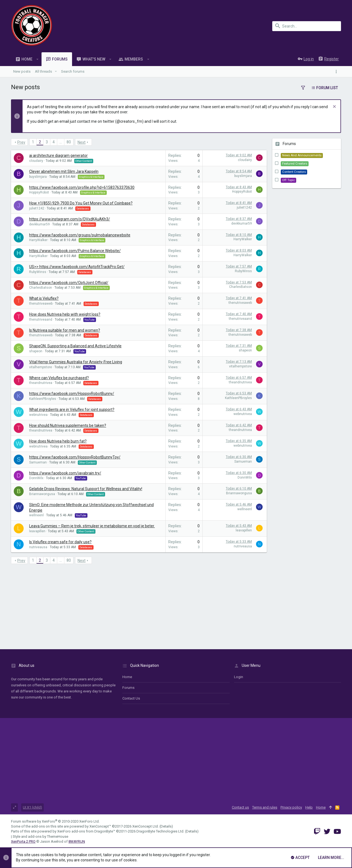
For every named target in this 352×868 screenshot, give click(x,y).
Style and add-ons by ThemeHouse (40, 836)
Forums (128, 688)
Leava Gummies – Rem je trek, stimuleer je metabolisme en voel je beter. (92, 526)
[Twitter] (327, 832)
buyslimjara (38, 177)
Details (166, 826)
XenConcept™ (100, 826)
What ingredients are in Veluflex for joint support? (72, 410)
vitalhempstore (41, 367)
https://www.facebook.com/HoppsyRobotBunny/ (72, 394)
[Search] (307, 26)
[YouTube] (337, 832)
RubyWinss (38, 272)
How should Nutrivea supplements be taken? (68, 425)
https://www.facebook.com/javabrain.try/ (65, 473)
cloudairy (36, 161)
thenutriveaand (41, 320)
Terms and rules (265, 807)
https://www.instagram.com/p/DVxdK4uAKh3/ (70, 219)
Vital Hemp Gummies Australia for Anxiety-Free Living (76, 362)
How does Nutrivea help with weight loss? (65, 314)
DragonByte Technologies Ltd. (160, 831)
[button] (38, 59)
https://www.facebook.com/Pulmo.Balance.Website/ (75, 251)
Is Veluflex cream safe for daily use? (60, 542)
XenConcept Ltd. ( (146, 826)
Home (127, 677)
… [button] (61, 142)
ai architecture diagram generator (58, 155)
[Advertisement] (139, 605)
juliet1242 (37, 208)
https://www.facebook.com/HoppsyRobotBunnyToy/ (75, 457)
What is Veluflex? (44, 298)
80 (69, 142)
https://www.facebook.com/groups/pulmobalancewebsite (80, 235)
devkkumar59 (39, 224)
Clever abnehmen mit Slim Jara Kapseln (64, 171)
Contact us (131, 698)
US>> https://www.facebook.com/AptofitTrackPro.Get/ (77, 267)
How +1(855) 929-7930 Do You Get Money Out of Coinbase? (81, 203)
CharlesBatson (41, 288)
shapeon (36, 351)
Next (82, 142)
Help (309, 807)
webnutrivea (38, 415)
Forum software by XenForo (55, 821)
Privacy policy (291, 807)
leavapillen (37, 531)
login (239, 677)
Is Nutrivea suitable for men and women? (65, 330)
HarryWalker (38, 240)
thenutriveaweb (41, 304)
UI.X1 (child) (32, 807)
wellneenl (36, 515)
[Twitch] (317, 832)
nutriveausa (38, 547)
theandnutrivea (41, 383)
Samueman (38, 462)
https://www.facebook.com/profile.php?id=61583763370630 (82, 187)
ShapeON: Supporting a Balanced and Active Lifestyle (75, 346)
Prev (21, 142)
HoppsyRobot (39, 192)
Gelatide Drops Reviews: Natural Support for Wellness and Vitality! (86, 489)
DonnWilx (36, 478)
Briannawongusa (42, 494)
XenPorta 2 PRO (23, 841)
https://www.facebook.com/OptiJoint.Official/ (69, 283)
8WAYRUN (77, 841)
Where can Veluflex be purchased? (59, 378)
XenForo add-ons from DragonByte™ (86, 831)
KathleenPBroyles (43, 399)
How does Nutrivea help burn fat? (58, 441)
